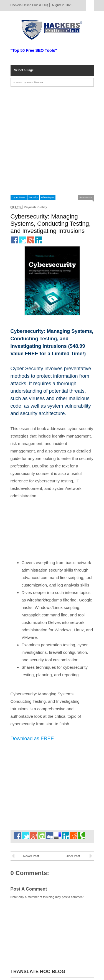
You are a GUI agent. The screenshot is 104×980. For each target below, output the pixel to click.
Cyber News (19, 197)
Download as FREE (32, 739)
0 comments (86, 197)
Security (33, 197)
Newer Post (31, 856)
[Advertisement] (52, 141)
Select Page (90, 6)
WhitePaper (48, 197)
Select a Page (24, 70)
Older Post (73, 856)
